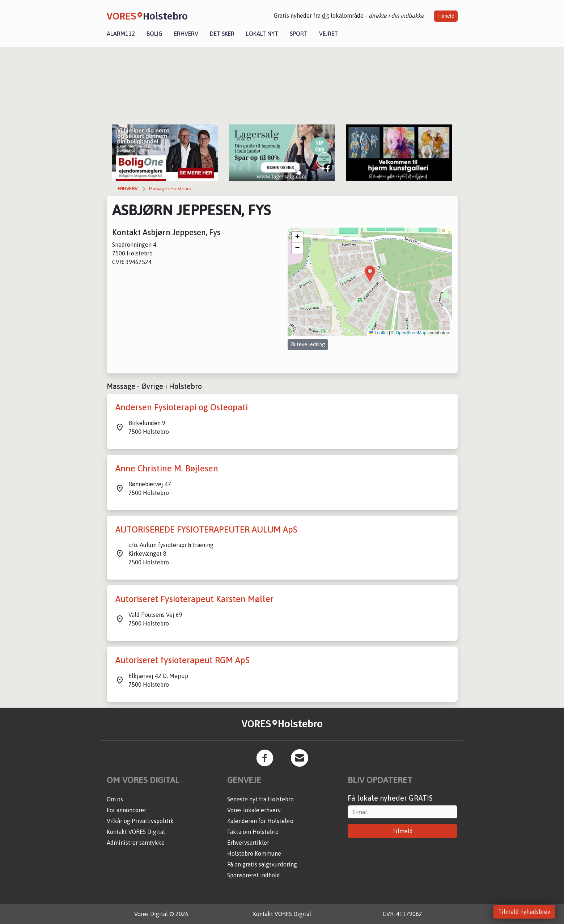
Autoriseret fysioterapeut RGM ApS (183, 660)
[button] (370, 274)
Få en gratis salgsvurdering (262, 864)
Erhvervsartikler (248, 843)
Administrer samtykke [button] (136, 843)
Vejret (328, 34)
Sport (299, 34)
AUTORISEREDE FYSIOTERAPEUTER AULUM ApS (206, 529)
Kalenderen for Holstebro (260, 821)
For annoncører (126, 810)
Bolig (154, 34)
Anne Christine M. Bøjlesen (167, 468)
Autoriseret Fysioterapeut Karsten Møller (194, 599)
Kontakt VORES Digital (136, 832)
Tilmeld (446, 16)
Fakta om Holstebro (253, 832)
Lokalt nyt (262, 34)
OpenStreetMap (411, 333)
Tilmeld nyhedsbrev (524, 912)
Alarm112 (121, 34)
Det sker (222, 34)
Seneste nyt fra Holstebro (260, 799)
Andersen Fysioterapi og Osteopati (182, 407)
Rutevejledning (308, 344)
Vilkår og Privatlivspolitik (140, 821)
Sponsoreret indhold (254, 875)
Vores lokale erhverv (254, 810)
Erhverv (186, 34)
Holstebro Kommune (254, 853)
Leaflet (378, 333)
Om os (115, 799)
